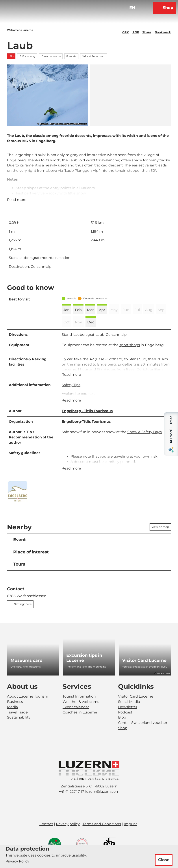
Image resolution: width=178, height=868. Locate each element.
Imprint (130, 834)
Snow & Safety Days (145, 441)
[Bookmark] (163, 30)
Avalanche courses (78, 401)
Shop (123, 738)
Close (164, 860)
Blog (122, 728)
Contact (46, 834)
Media (12, 717)
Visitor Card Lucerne (136, 707)
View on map (160, 537)
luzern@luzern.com (102, 802)
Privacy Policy (17, 861)
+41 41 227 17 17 (71, 802)
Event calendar (76, 717)
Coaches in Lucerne (80, 723)
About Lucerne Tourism (28, 707)
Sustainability (19, 728)
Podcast (125, 723)
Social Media (129, 712)
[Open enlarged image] (18, 502)
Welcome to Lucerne (20, 30)
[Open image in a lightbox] (89, 781)
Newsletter (128, 717)
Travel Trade (17, 723)
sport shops (130, 350)
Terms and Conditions (102, 834)
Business (15, 712)
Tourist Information (79, 707)
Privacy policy (68, 834)
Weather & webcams (81, 712)
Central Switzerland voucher (143, 733)
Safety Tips (71, 392)
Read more (17, 205)
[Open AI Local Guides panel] (171, 434)
